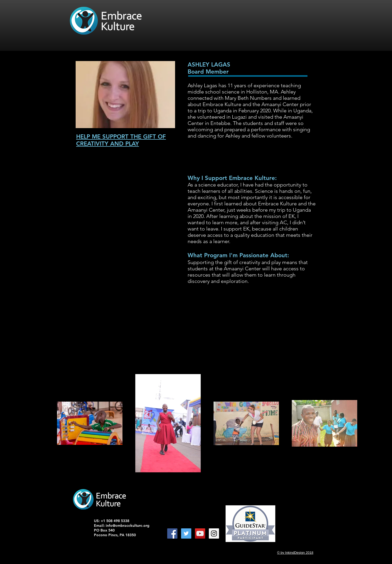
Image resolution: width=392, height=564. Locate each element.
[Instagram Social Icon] (214, 533)
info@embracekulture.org (128, 525)
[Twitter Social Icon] (186, 533)
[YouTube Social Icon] (200, 533)
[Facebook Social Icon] (172, 533)
